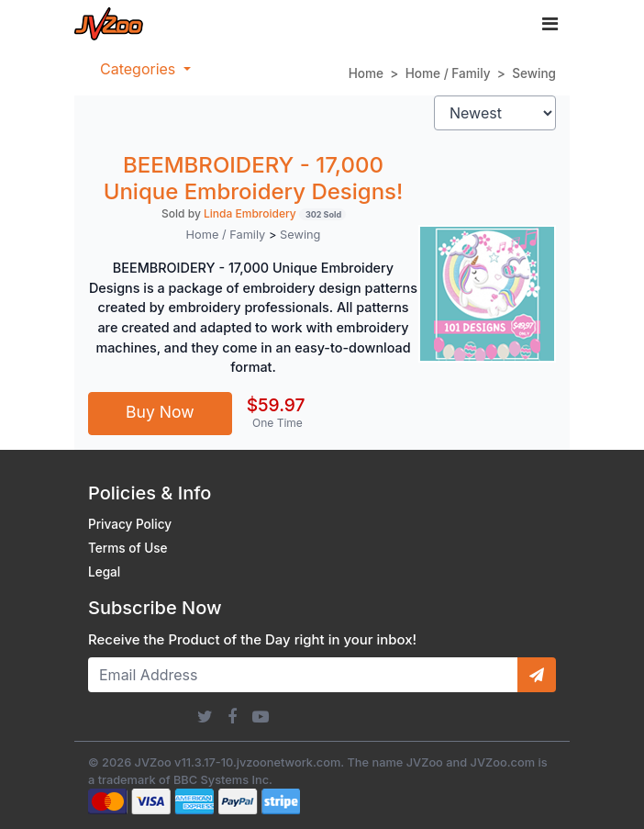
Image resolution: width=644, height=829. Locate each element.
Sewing (534, 73)
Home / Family (448, 73)
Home (366, 73)
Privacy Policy (130, 524)
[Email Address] (303, 675)
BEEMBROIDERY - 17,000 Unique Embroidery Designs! (254, 178)
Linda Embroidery (250, 213)
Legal (104, 572)
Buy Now (160, 412)
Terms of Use (128, 548)
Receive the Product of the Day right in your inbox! (252, 640)
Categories (140, 69)
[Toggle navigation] (550, 24)
